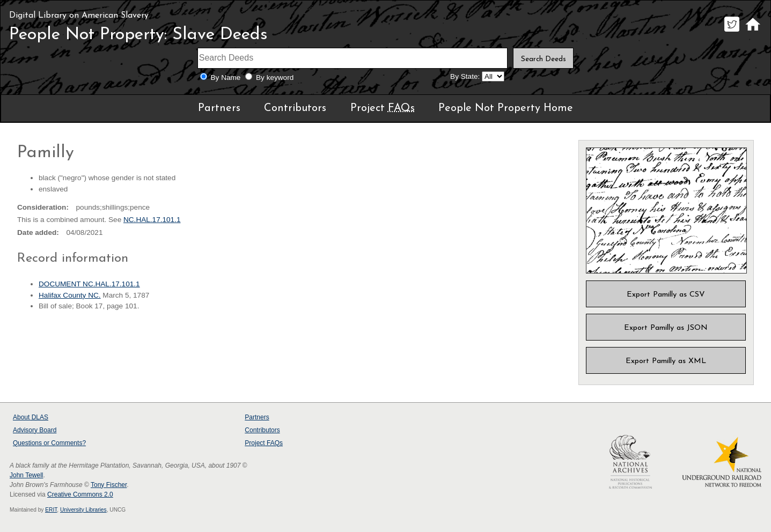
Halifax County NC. (70, 295)
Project (383, 108)
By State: (465, 76)
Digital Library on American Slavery (79, 16)
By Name (226, 77)
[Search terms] (353, 58)
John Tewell (26, 475)
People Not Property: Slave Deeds (138, 35)
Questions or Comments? (49, 443)
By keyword (275, 77)
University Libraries (83, 510)
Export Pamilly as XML (666, 361)
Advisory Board (35, 430)
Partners (219, 108)
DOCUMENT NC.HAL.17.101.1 (89, 284)
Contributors (295, 108)
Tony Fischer (109, 485)
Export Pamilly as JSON (666, 328)
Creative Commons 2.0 (80, 494)
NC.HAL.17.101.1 (152, 220)
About (31, 417)
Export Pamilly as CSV (666, 295)
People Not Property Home (506, 108)
